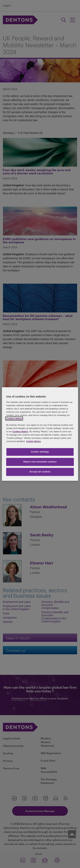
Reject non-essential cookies (40, 462)
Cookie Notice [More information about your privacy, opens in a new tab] (34, 441)
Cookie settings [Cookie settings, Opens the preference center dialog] (40, 452)
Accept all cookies (40, 472)
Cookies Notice (14, 418)
